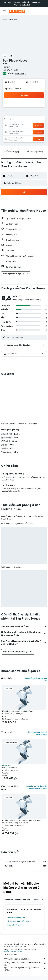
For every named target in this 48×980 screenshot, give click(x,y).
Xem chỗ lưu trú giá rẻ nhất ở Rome (38, 733)
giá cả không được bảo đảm (13, 951)
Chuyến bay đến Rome (16, 918)
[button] (43, 4)
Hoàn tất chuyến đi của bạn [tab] (18, 900)
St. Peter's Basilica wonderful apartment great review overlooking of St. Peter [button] (22, 821)
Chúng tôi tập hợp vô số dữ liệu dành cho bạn (25, 964)
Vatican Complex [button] (9, 768)
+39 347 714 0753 (11, 70)
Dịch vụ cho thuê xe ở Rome (18, 921)
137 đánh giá (20, 73)
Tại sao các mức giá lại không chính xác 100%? (25, 969)
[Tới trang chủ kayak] (17, 11)
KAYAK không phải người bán (25, 959)
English (27, 5)
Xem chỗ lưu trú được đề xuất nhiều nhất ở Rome (36, 787)
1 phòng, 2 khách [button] (13, 89)
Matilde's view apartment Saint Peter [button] (18, 711)
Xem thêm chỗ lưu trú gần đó (36, 679)
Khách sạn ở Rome (14, 925)
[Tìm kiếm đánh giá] (26, 337)
